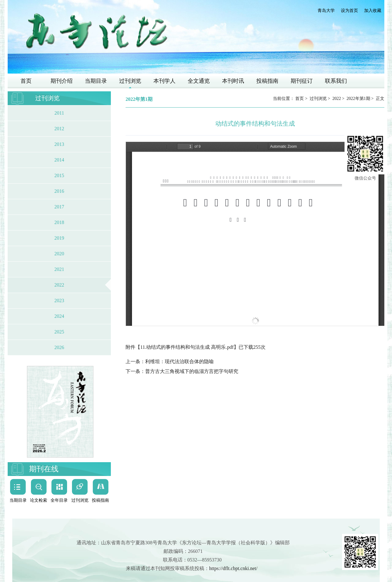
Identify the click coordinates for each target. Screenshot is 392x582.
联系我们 (336, 81)
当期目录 (96, 81)
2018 (59, 222)
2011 (59, 113)
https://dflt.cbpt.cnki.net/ (233, 568)
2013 (59, 144)
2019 (59, 238)
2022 (59, 285)
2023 (59, 301)
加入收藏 (373, 11)
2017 (59, 207)
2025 (59, 332)
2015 (59, 175)
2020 (59, 254)
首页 (26, 81)
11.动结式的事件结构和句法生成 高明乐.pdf (187, 347)
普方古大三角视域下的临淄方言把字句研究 (192, 371)
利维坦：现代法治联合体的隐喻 (179, 361)
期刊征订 (302, 81)
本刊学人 (164, 81)
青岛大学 (326, 11)
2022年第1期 (358, 99)
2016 (59, 191)
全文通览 (199, 81)
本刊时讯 (233, 81)
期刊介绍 (62, 81)
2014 (59, 160)
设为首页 (349, 11)
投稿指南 (267, 81)
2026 (59, 347)
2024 (59, 316)
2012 (59, 129)
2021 (59, 269)
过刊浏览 (130, 81)
